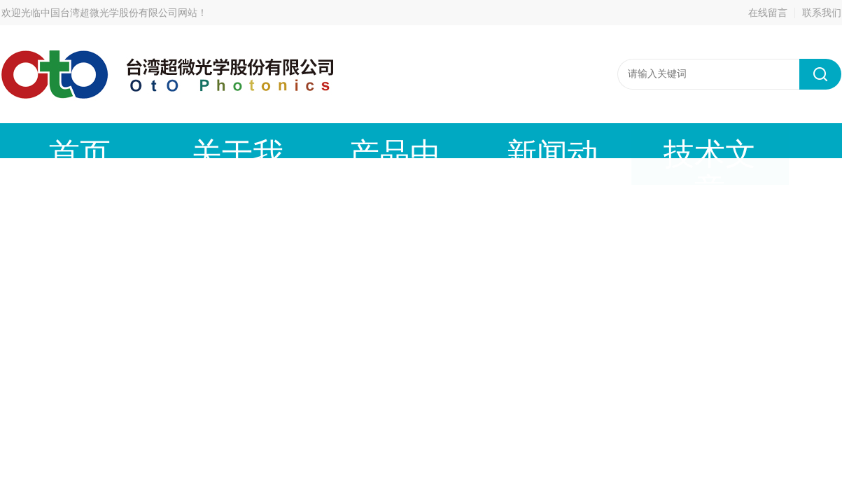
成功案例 (579, 140)
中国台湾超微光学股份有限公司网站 (119, 13)
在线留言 (768, 13)
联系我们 (822, 13)
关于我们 (159, 140)
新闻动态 (369, 140)
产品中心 (264, 140)
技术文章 (474, 140)
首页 (54, 140)
